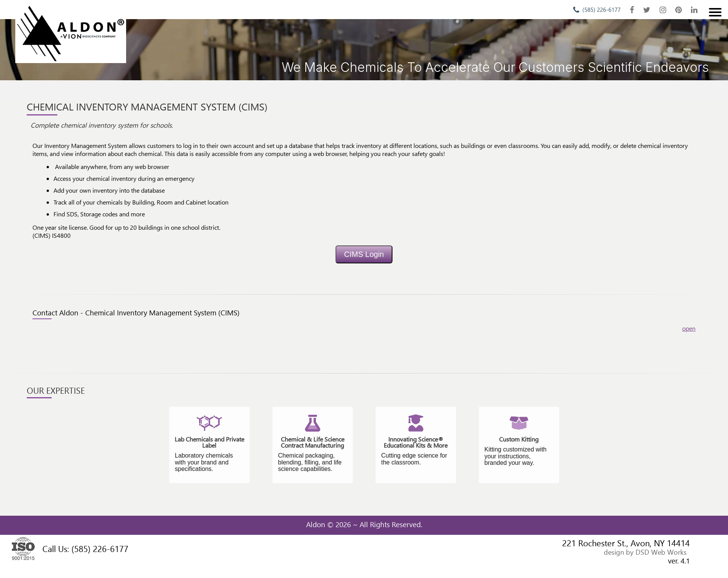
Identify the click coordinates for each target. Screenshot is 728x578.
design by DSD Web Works (645, 552)
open (689, 328)
